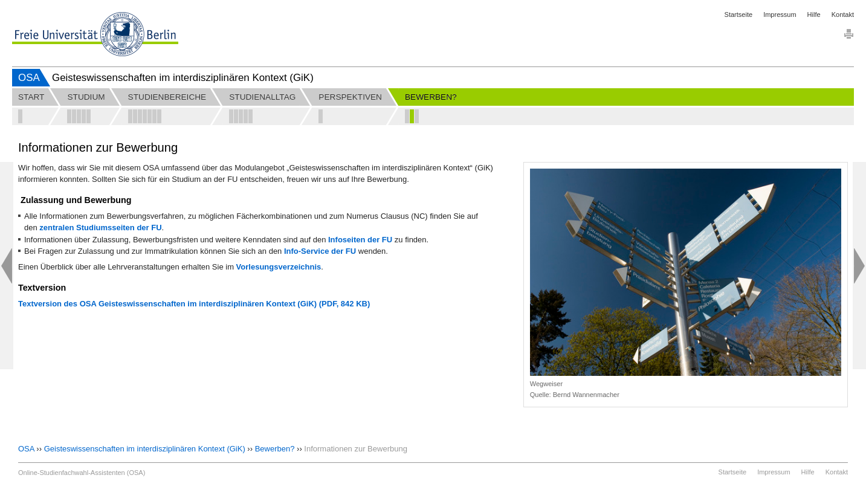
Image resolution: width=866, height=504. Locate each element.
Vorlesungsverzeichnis (279, 267)
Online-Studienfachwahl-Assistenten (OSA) (82, 473)
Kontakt (843, 15)
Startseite (738, 15)
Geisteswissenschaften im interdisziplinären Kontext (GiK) (145, 449)
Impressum (780, 15)
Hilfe (814, 15)
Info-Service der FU (320, 251)
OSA (29, 78)
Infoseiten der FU (360, 240)
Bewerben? (275, 449)
